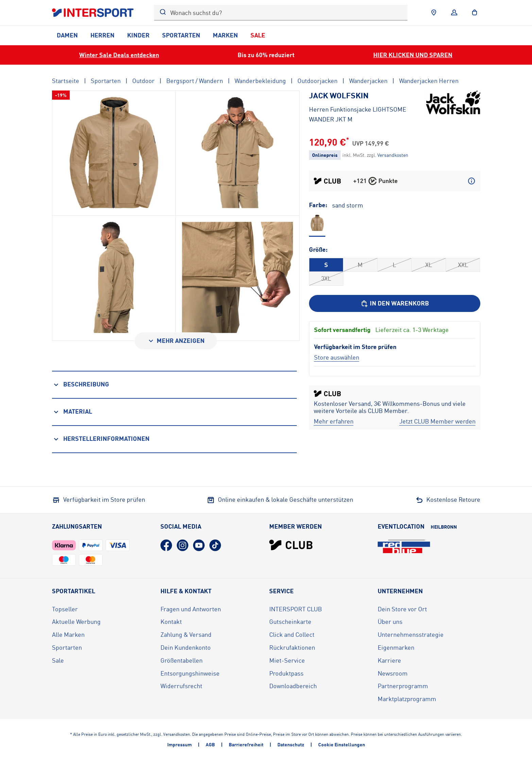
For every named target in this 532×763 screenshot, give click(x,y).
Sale (258, 35)
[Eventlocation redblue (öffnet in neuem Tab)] (404, 546)
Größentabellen (182, 660)
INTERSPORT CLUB (296, 609)
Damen (67, 35)
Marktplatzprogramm (407, 699)
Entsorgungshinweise (190, 673)
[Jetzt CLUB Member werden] (437, 421)
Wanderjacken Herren (429, 81)
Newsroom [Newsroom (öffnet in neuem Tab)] (393, 673)
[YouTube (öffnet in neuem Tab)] (199, 545)
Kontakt (171, 621)
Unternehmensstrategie (411, 634)
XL (429, 265)
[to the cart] (475, 13)
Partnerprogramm (403, 686)
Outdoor (143, 81)
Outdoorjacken (318, 81)
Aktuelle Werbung (76, 621)
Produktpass (286, 673)
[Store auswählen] (337, 357)
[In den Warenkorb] (395, 303)
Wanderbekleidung (260, 81)
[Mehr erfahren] (334, 421)
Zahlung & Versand (186, 634)
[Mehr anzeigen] (176, 341)
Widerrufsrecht (181, 686)
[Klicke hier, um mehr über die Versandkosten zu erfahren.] (393, 155)
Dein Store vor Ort (402, 609)
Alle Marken (68, 634)
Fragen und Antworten (191, 609)
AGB (210, 744)
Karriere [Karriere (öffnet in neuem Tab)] (389, 660)
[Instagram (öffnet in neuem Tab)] (183, 545)
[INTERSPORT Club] (291, 545)
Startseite (66, 81)
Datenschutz (291, 744)
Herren (102, 35)
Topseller (65, 609)
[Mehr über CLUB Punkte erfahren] (471, 181)
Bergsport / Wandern (195, 81)
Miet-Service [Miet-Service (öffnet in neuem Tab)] (287, 660)
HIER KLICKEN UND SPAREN (413, 55)
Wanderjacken (368, 81)
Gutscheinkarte (290, 621)
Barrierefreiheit (246, 744)
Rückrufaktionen (292, 647)
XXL (463, 265)
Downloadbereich (293, 686)
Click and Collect (292, 634)
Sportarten (181, 35)
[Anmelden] (454, 13)
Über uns (390, 621)
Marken (225, 35)
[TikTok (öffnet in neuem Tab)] (215, 545)
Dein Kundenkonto (186, 647)
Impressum (179, 744)
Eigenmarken (396, 647)
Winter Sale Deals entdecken (119, 55)
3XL (326, 278)
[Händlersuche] (434, 13)
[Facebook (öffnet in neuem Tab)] (166, 545)
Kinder (138, 35)
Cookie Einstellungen (342, 744)
